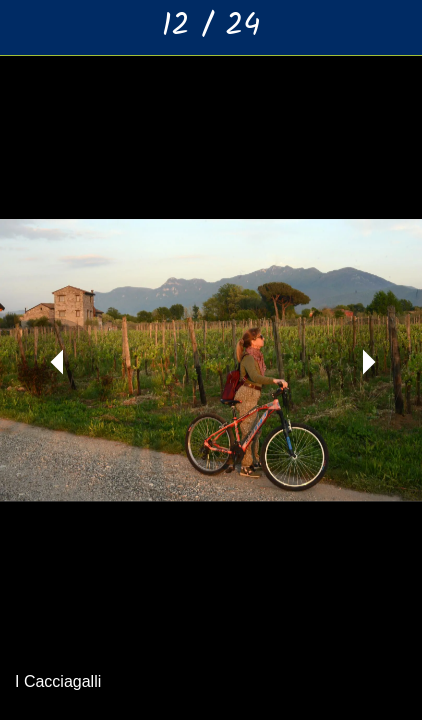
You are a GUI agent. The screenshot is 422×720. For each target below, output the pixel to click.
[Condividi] (342, 28)
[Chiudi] (28, 28)
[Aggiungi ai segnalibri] (394, 28)
